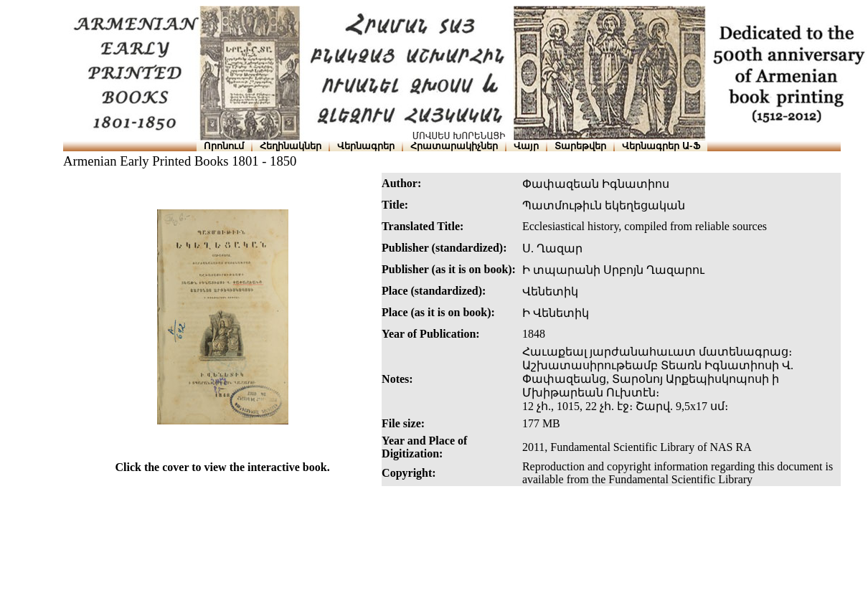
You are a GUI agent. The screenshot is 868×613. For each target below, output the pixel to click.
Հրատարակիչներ (454, 146)
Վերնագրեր (366, 146)
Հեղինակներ (291, 146)
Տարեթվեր (580, 146)
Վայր (526, 146)
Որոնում (224, 146)
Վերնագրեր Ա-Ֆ (661, 146)
